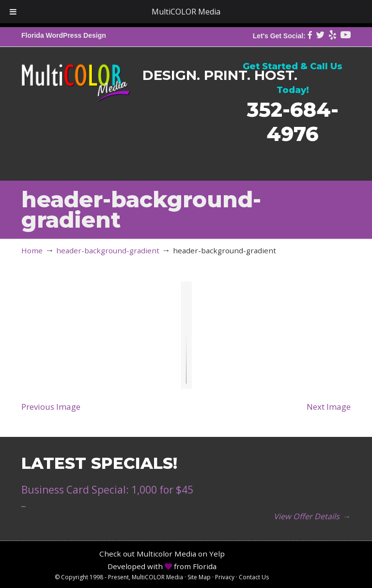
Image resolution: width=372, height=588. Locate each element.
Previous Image (51, 407)
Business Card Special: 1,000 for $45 (107, 490)
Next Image (329, 407)
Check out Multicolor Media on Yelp (162, 554)
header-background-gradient (108, 250)
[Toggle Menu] (13, 12)
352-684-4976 (293, 121)
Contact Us (254, 577)
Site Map (199, 577)
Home (32, 250)
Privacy (225, 577)
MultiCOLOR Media (76, 76)
